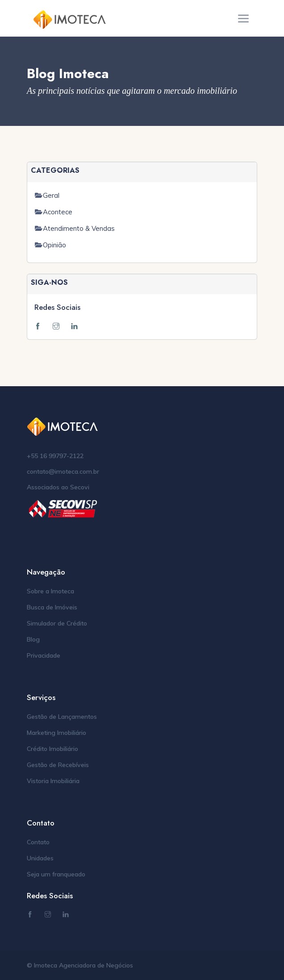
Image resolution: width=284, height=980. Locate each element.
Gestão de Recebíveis (58, 765)
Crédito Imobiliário (52, 749)
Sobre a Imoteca (50, 591)
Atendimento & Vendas (79, 228)
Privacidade (44, 655)
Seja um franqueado (56, 874)
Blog (33, 639)
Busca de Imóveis (52, 607)
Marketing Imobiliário (56, 733)
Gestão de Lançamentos (62, 717)
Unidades (40, 858)
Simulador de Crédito (57, 623)
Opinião (54, 245)
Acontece (58, 212)
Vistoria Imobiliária (53, 781)
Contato (38, 842)
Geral (51, 195)
